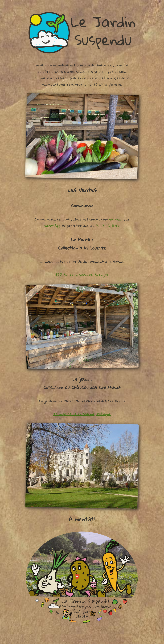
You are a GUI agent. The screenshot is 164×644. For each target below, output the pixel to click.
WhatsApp (52, 226)
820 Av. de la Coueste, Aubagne (82, 274)
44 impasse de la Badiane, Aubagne (82, 414)
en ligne (115, 219)
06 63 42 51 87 (107, 226)
